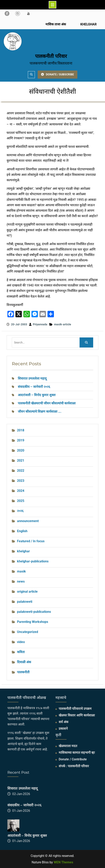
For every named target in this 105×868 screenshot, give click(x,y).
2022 (21, 471)
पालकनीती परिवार (51, 56)
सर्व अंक (64, 722)
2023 (21, 481)
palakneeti (25, 602)
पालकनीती (23, 672)
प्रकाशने (63, 729)
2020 (21, 450)
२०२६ (20, 511)
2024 (21, 491)
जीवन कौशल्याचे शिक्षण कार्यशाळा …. (40, 412)
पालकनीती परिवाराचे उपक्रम (75, 709)
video (21, 642)
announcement (28, 521)
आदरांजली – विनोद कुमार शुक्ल (37, 395)
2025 (21, 501)
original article (27, 592)
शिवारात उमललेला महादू (32, 378)
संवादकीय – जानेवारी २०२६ (34, 387)
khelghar (23, 551)
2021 (21, 461)
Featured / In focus (31, 541)
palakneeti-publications (34, 612)
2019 (21, 440)
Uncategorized (28, 632)
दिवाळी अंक (24, 662)
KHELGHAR (88, 24)
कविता (21, 652)
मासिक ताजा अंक (56, 24)
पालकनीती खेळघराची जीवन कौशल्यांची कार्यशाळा (47, 403)
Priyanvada (40, 324)
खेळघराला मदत (68, 746)
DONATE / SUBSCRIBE (58, 74)
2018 (21, 430)
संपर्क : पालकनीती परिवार (74, 766)
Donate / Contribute (73, 759)
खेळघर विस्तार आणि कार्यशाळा (77, 715)
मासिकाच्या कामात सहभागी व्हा (77, 753)
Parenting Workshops (33, 622)
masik (21, 571)
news (21, 581)
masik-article (63, 324)
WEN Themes (63, 862)
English (22, 531)
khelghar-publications (33, 561)
